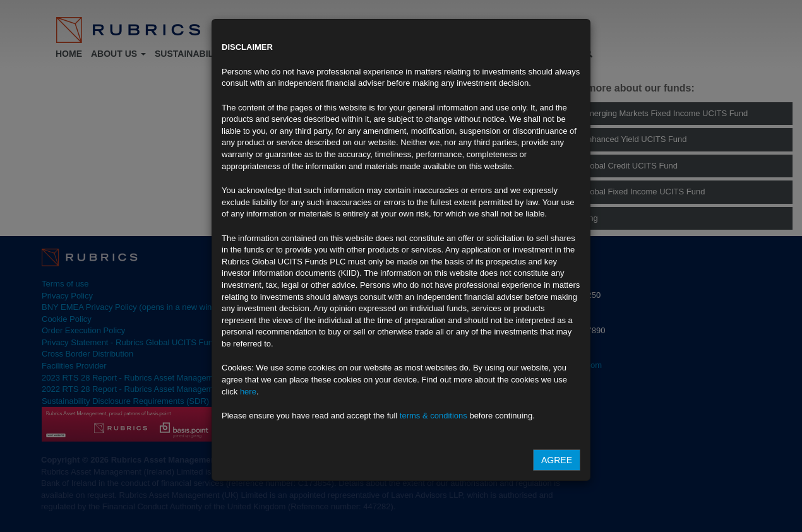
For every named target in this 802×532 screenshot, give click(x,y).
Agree (557, 460)
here (248, 392)
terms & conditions (434, 416)
